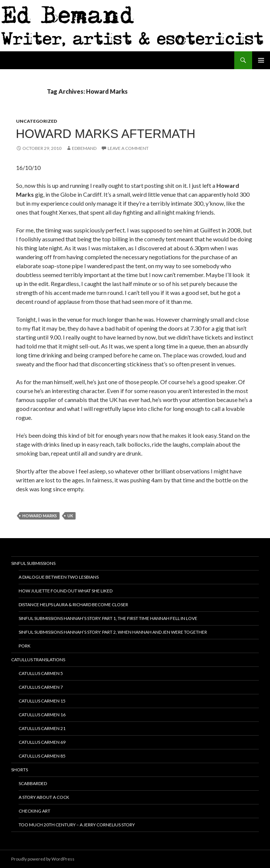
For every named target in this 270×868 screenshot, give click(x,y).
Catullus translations (38, 660)
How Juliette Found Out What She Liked (66, 591)
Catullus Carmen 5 (41, 673)
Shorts (20, 770)
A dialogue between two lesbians (59, 577)
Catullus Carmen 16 (42, 715)
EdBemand (84, 148)
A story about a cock (44, 797)
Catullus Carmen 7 (41, 687)
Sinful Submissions (33, 563)
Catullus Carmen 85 (42, 756)
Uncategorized (36, 121)
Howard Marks (40, 516)
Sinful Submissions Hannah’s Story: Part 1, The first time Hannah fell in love (108, 618)
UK (70, 516)
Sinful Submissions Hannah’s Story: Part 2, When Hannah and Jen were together (113, 632)
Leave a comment (128, 148)
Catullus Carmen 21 (42, 728)
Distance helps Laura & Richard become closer (73, 605)
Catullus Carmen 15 (42, 701)
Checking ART (34, 811)
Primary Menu (261, 60)
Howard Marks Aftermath (106, 134)
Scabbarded (33, 783)
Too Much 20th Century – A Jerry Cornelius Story (77, 825)
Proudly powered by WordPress (43, 859)
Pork (25, 646)
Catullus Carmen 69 (42, 742)
